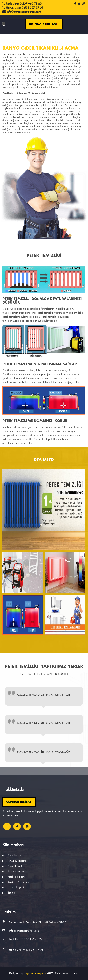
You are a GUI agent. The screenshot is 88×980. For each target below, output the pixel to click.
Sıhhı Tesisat (12, 855)
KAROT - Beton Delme (17, 882)
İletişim (9, 893)
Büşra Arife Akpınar (35, 973)
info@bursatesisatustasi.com (24, 931)
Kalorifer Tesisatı (14, 871)
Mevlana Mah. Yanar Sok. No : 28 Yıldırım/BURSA (38, 922)
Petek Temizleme (14, 877)
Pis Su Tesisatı (13, 866)
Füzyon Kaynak (13, 887)
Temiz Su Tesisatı (14, 861)
